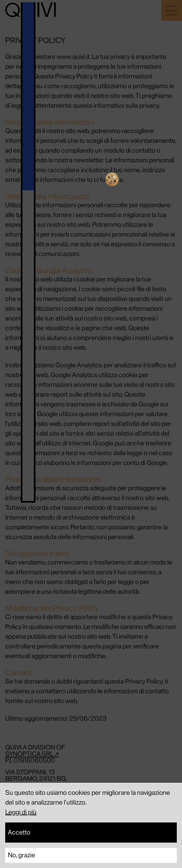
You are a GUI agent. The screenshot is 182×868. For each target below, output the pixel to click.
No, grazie (21, 855)
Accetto (19, 833)
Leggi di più (21, 812)
